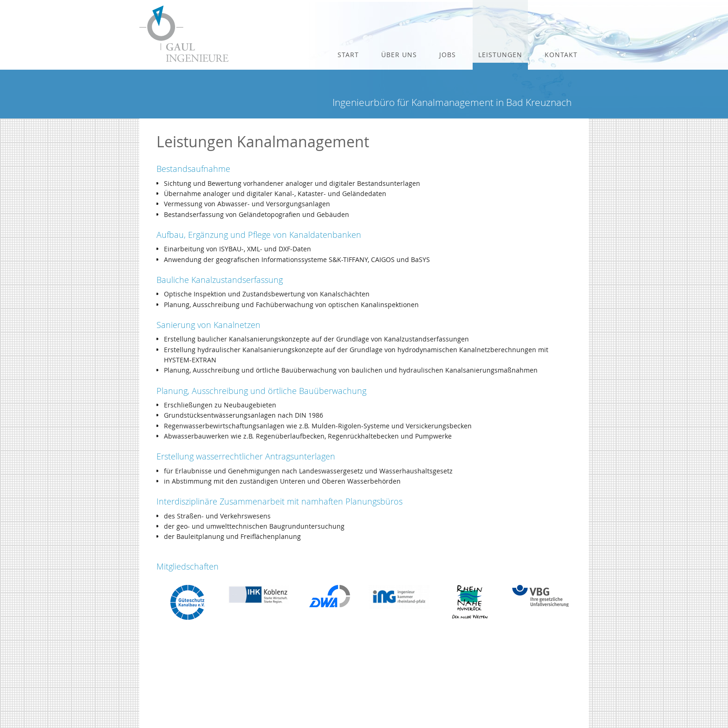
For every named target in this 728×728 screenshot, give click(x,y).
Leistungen (500, 55)
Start (348, 55)
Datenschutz (491, 706)
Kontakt (561, 55)
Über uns (399, 55)
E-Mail (483, 689)
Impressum (489, 697)
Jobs (448, 55)
